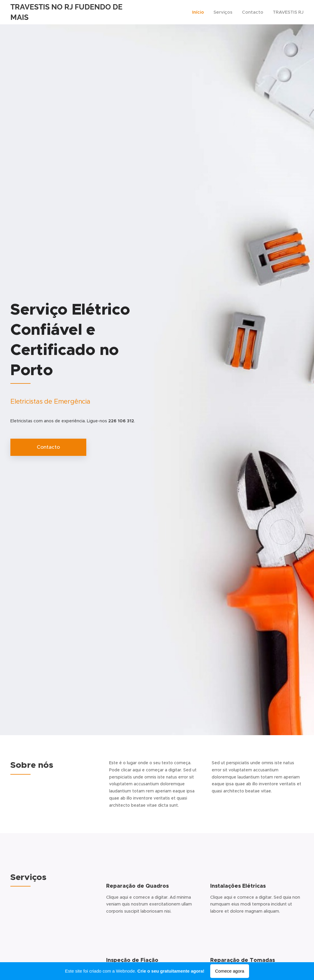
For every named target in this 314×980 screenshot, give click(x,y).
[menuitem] (200, 12)
